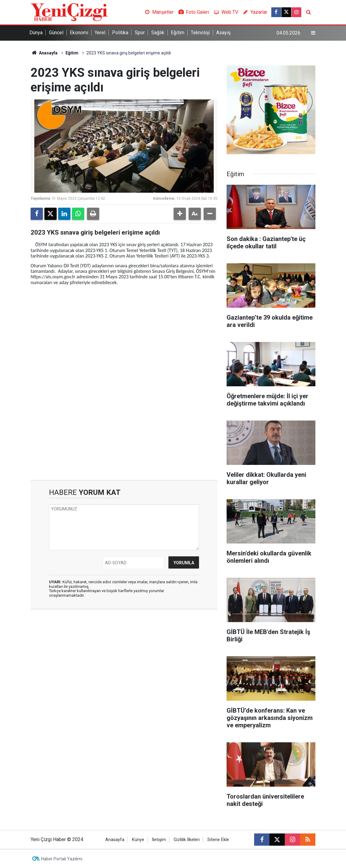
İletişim (159, 840)
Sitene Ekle (218, 840)
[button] (180, 214)
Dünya (36, 33)
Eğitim (178, 33)
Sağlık (158, 33)
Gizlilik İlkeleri (187, 840)
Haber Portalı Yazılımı (62, 859)
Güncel (56, 33)
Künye (138, 840)
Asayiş (223, 33)
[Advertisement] (124, 332)
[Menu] (313, 33)
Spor (140, 33)
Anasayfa (44, 53)
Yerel (100, 33)
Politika (120, 33)
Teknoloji (200, 33)
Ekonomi (79, 33)
